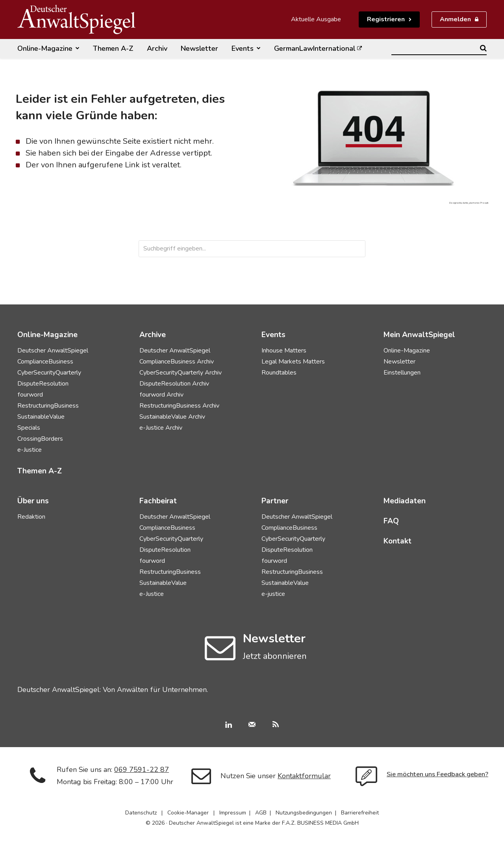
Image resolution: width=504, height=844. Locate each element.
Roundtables (279, 373)
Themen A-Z (40, 471)
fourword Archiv (161, 395)
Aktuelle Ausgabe (316, 19)
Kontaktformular (304, 776)
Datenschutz (141, 813)
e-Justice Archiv (161, 428)
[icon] (220, 656)
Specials (29, 428)
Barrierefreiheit (360, 813)
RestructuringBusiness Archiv (179, 406)
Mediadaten (405, 501)
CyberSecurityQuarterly (49, 373)
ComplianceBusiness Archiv (177, 362)
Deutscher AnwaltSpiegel (53, 351)
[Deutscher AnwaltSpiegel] (76, 19)
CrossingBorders (40, 439)
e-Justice (30, 450)
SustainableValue (41, 417)
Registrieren (386, 19)
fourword (30, 395)
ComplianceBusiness (45, 362)
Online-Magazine (407, 351)
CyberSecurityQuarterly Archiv (181, 373)
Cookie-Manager (188, 813)
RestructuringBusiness (48, 406)
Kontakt (397, 541)
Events (273, 335)
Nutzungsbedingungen (304, 813)
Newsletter (399, 362)
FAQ (391, 521)
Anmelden (455, 19)
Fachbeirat (158, 501)
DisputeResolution (43, 384)
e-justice (273, 594)
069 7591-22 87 (142, 770)
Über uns (33, 501)
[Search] (483, 48)
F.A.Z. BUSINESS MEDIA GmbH (320, 823)
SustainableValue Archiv (172, 417)
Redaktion (31, 517)
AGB (261, 813)
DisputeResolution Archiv (174, 384)
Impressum (233, 813)
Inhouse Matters (284, 351)
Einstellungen (402, 373)
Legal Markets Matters (293, 362)
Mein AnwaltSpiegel (419, 335)
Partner (275, 501)
